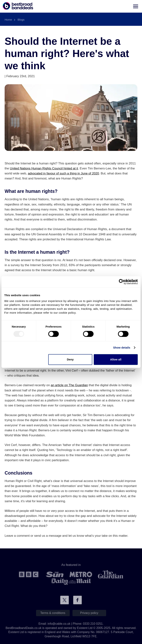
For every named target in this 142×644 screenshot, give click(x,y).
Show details (122, 348)
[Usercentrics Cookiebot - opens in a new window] (122, 282)
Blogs (21, 20)
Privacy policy (89, 613)
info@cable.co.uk (59, 624)
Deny (70, 359)
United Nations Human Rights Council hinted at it (44, 168)
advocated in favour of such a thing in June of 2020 (64, 173)
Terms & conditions (53, 613)
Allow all (116, 359)
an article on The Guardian (69, 385)
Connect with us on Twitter (65, 600)
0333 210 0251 (93, 624)
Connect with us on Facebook (77, 600)
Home (8, 20)
